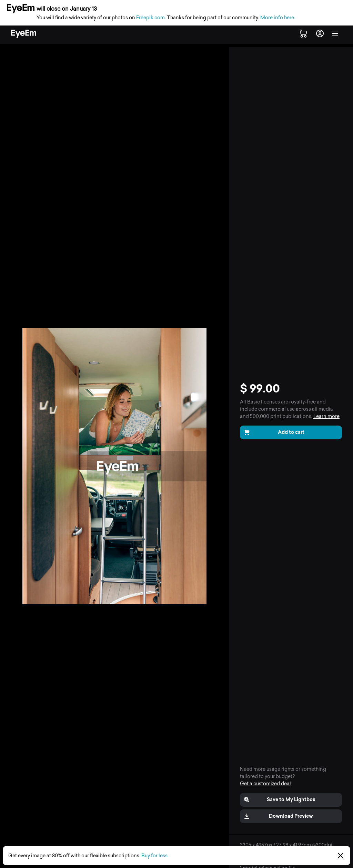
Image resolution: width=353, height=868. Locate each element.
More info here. (278, 18)
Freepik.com (150, 18)
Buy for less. (155, 856)
